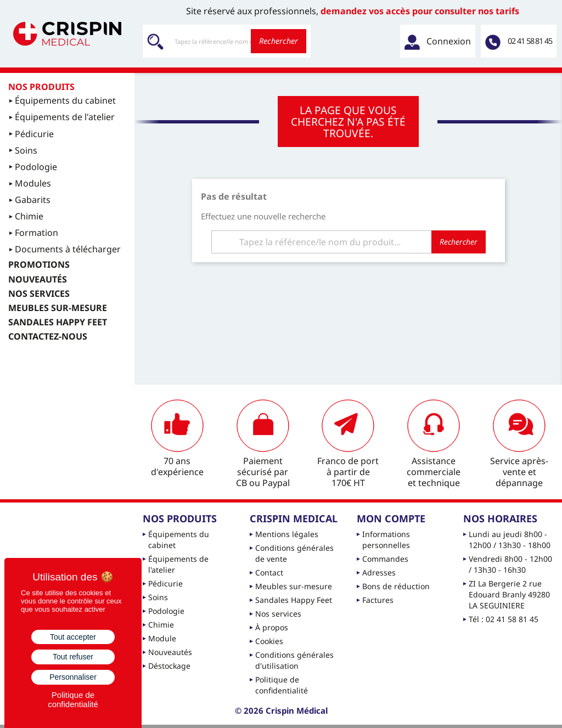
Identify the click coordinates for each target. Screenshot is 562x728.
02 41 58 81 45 (530, 41)
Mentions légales (287, 534)
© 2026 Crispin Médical (281, 710)
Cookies (269, 641)
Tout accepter (73, 637)
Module (162, 638)
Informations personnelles (386, 540)
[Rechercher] (227, 41)
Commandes (385, 559)
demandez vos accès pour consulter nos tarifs (420, 11)
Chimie (161, 625)
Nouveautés (170, 652)
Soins (158, 597)
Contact (269, 572)
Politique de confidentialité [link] (73, 699)
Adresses (379, 572)
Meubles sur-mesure (294, 586)
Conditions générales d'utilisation (294, 660)
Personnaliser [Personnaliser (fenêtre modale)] (73, 677)
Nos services (278, 614)
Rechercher (279, 41)
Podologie (166, 611)
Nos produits (41, 87)
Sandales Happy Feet (294, 600)
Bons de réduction (396, 586)
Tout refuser (73, 657)
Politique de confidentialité (282, 685)
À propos (272, 627)
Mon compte (391, 518)
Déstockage (169, 666)
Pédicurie (165, 583)
